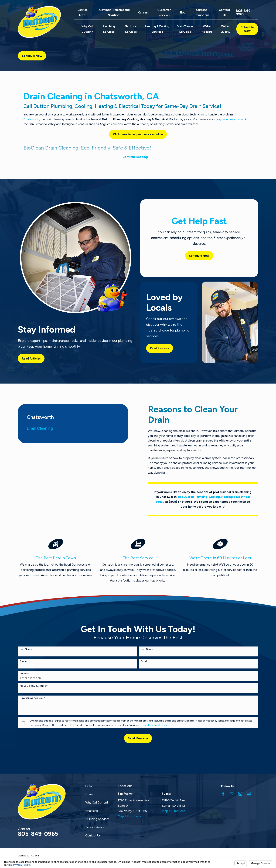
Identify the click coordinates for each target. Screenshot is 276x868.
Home (89, 794)
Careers (143, 12)
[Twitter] (232, 794)
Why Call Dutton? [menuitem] (87, 29)
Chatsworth (31, 119)
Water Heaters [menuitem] (207, 29)
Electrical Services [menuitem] (131, 29)
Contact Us (93, 835)
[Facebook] (223, 794)
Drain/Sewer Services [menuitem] (185, 29)
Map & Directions (129, 816)
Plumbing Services (97, 819)
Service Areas (95, 827)
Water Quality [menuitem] (225, 29)
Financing (92, 811)
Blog (183, 12)
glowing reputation (232, 119)
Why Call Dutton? (97, 802)
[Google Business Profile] (249, 794)
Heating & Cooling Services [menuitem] (157, 29)
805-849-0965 (244, 12)
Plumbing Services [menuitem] (109, 29)
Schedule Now (247, 29)
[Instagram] (240, 794)
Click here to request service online (138, 134)
